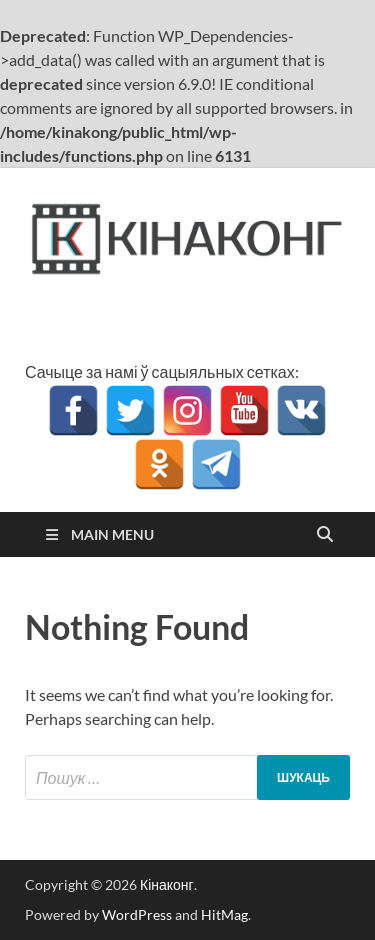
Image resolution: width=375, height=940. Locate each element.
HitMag (224, 914)
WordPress (137, 914)
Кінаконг (167, 884)
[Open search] (325, 535)
